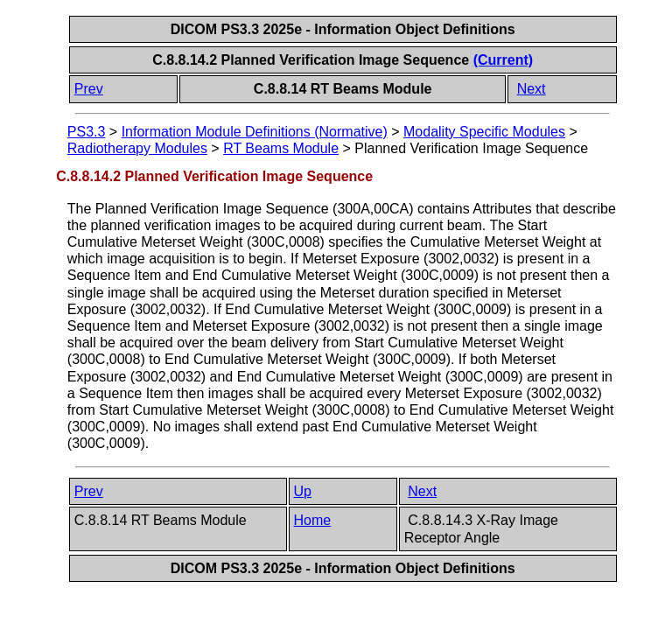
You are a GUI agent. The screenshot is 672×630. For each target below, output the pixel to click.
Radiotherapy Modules (137, 148)
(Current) (503, 60)
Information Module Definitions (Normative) (255, 132)
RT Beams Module (281, 148)
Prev (89, 89)
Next (532, 89)
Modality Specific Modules (484, 132)
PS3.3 (87, 132)
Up (303, 491)
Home (313, 520)
